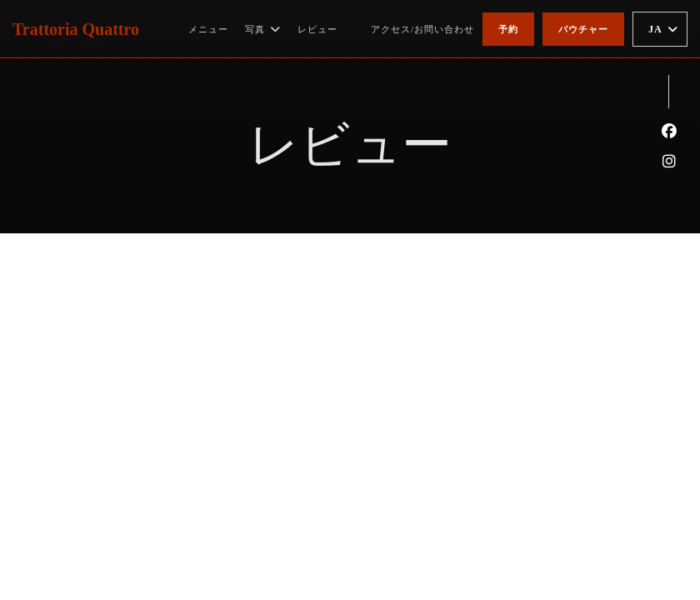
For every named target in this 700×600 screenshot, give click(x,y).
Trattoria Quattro (76, 29)
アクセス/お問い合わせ (422, 29)
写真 (263, 29)
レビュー (317, 29)
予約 (508, 29)
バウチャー (583, 29)
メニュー (208, 29)
